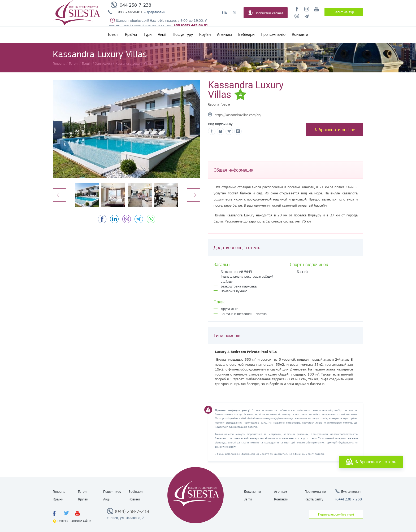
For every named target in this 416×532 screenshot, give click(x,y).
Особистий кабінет (266, 13)
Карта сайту (314, 499)
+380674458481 (129, 12)
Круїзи (205, 34)
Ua (225, 13)
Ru (235, 13)
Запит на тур (344, 12)
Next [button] (193, 195)
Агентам (224, 34)
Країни (131, 34)
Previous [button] (59, 195)
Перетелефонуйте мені (336, 514)
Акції (162, 34)
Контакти (300, 34)
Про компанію (273, 34)
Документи (252, 491)
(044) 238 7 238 (349, 499)
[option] (126, 129)
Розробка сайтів (81, 521)
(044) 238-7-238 (132, 511)
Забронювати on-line (335, 130)
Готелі (113, 34)
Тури (147, 34)
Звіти (248, 499)
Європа (214, 104)
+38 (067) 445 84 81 (191, 25)
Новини (134, 499)
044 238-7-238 (135, 5)
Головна (59, 491)
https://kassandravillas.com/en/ (238, 115)
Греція (225, 104)
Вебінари (246, 34)
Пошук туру (183, 34)
